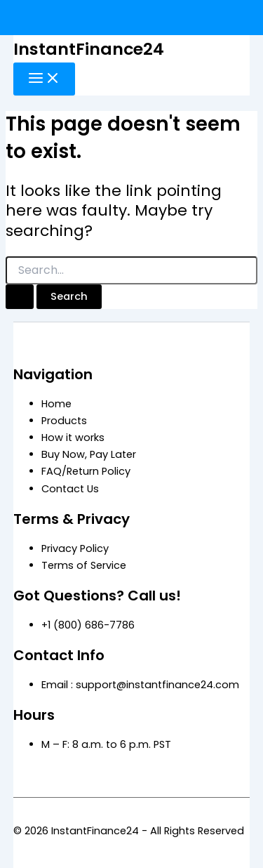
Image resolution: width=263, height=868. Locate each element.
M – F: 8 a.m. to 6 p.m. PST (106, 744)
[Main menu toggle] (44, 79)
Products (64, 421)
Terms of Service (84, 565)
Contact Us (70, 489)
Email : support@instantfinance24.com (140, 685)
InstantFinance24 (89, 49)
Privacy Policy (75, 548)
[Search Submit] (20, 297)
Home (56, 404)
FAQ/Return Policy (86, 471)
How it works (73, 438)
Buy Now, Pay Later (89, 454)
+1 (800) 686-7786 (88, 625)
